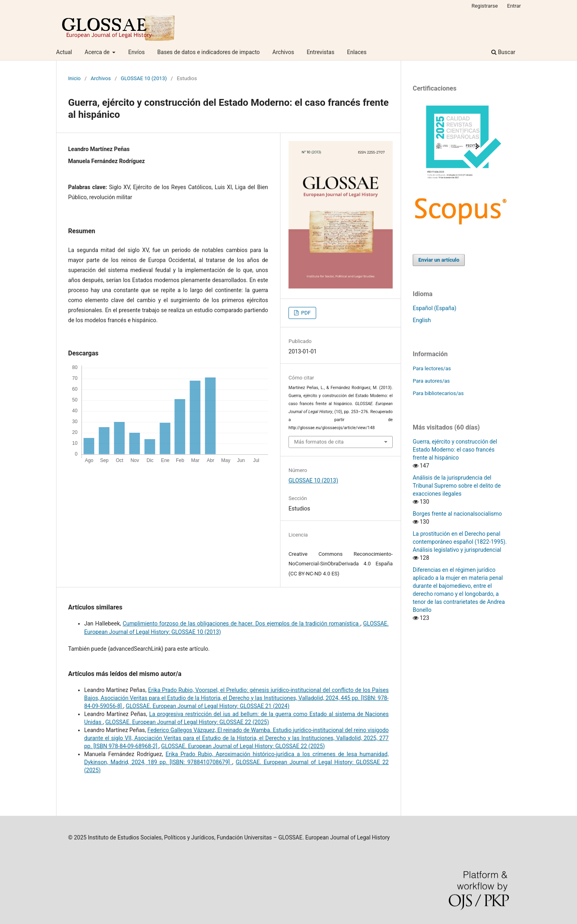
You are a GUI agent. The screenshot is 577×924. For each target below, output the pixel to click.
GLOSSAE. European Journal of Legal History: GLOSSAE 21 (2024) (208, 706)
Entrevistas (320, 52)
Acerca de (98, 52)
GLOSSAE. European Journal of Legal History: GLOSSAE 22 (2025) (187, 722)
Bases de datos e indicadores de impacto (209, 52)
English (422, 320)
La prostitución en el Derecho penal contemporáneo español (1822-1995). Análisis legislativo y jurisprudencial (460, 542)
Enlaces (357, 52)
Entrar (514, 6)
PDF (305, 313)
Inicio (74, 78)
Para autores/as (431, 381)
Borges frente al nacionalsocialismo (457, 514)
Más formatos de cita (319, 442)
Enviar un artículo (439, 260)
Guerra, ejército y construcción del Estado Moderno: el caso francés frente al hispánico (455, 450)
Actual (64, 52)
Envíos (136, 52)
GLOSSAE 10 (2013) (144, 78)
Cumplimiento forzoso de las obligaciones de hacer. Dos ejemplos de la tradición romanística (241, 623)
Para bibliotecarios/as (438, 393)
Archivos (283, 52)
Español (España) (435, 308)
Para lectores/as (432, 368)
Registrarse (485, 6)
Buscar (503, 52)
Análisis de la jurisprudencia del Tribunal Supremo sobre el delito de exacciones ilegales (457, 486)
